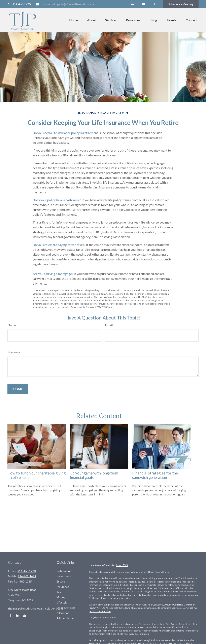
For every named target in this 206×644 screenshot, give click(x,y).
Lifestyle (62, 602)
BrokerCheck (162, 572)
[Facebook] (155, 4)
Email (109, 325)
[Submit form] (18, 389)
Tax (59, 592)
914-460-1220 (19, 4)
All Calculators (66, 618)
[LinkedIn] (132, 4)
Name (12, 325)
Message (14, 352)
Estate (61, 581)
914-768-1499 (27, 576)
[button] (74, 20)
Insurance (63, 587)
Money (61, 597)
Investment (64, 576)
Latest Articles (66, 608)
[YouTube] (144, 4)
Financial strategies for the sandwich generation (155, 475)
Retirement (64, 571)
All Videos (63, 613)
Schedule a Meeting (181, 4)
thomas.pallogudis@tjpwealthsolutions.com (65, 4)
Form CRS (122, 565)
